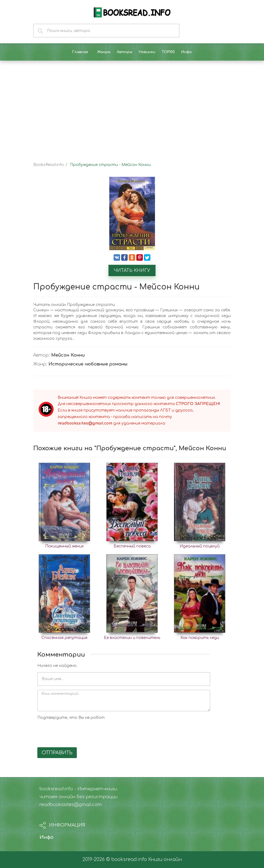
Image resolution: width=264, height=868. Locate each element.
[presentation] (78, 733)
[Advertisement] (132, 107)
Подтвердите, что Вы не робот (71, 718)
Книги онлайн (165, 859)
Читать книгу (132, 270)
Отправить (57, 753)
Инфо (47, 837)
